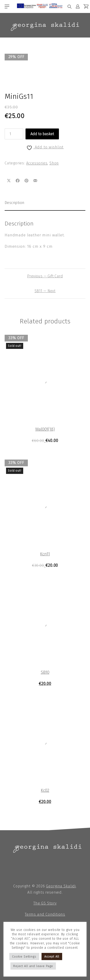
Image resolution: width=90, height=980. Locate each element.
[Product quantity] (14, 134)
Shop (54, 163)
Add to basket (42, 134)
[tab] (45, 203)
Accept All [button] (52, 957)
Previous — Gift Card (45, 276)
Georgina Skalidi (61, 886)
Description (14, 203)
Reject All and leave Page (33, 966)
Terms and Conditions (45, 914)
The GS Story (45, 903)
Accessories (37, 163)
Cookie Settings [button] (24, 957)
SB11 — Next (45, 291)
